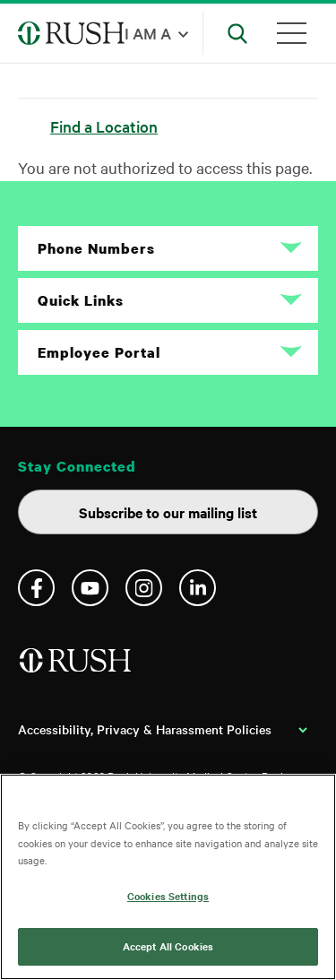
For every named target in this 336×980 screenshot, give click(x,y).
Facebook (36, 588)
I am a (148, 33)
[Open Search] (237, 33)
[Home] (77, 668)
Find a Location (104, 126)
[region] (168, 877)
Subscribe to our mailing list (168, 512)
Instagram (144, 588)
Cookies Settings (168, 896)
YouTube (90, 588)
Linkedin (198, 588)
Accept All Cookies (168, 946)
